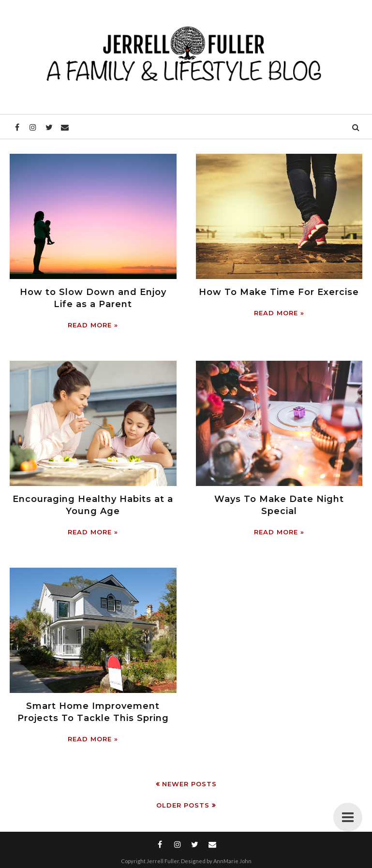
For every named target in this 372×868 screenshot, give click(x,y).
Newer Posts (189, 784)
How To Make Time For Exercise (279, 292)
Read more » (93, 325)
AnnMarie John (232, 861)
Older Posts (183, 805)
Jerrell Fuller (163, 861)
